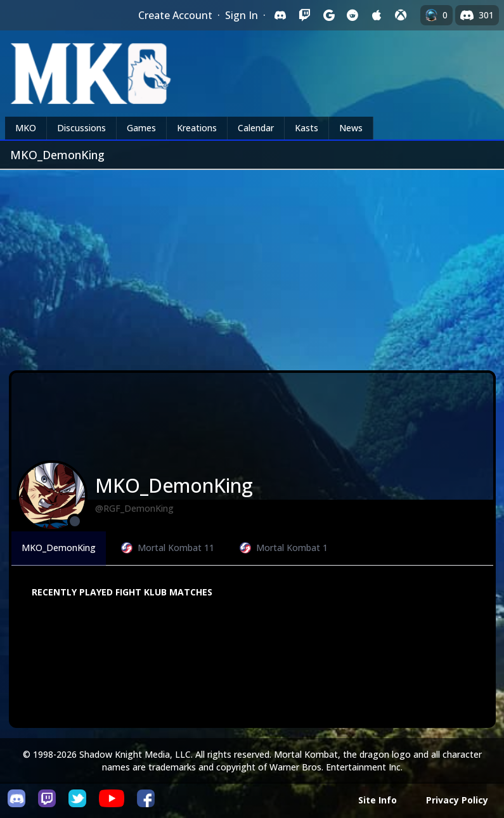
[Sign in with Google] (328, 15)
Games (141, 128)
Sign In (242, 15)
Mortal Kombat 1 (284, 548)
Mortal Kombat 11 (168, 548)
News (351, 128)
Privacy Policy (457, 800)
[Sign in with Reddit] (352, 15)
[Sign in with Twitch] (304, 15)
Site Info (378, 800)
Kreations (197, 128)
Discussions (81, 128)
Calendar (256, 128)
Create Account (175, 15)
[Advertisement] (252, 265)
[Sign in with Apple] (377, 15)
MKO (26, 128)
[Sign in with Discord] (280, 15)
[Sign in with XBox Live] (401, 15)
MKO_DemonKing (59, 548)
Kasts (307, 128)
